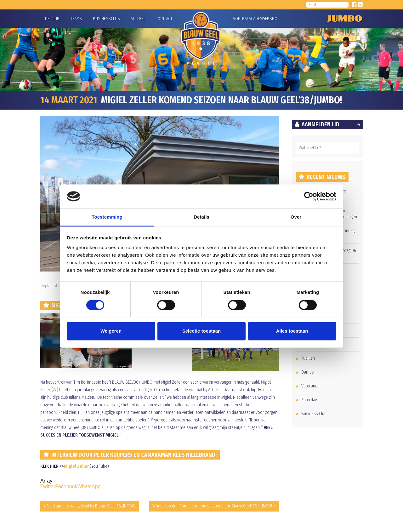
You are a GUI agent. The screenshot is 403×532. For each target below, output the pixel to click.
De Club (52, 19)
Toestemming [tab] (107, 217)
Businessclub (106, 19)
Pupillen (308, 358)
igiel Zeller (78, 466)
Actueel (138, 19)
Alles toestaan (292, 331)
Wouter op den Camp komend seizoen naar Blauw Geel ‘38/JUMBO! (212, 506)
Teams (76, 19)
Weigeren (111, 331)
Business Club (314, 414)
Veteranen (310, 386)
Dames (308, 372)
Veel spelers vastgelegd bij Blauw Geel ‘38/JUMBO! (91, 506)
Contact (165, 19)
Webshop (270, 19)
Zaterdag (309, 400)
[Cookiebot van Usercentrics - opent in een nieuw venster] (309, 196)
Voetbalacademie (241, 19)
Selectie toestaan (202, 331)
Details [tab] (201, 217)
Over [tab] (296, 217)
